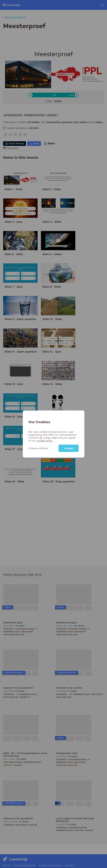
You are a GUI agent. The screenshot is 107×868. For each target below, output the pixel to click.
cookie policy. (45, 441)
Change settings (38, 448)
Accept (69, 448)
